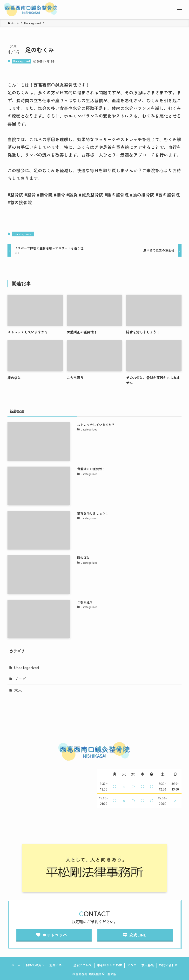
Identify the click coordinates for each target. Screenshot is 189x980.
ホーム (16, 965)
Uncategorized (21, 61)
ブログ (20, 679)
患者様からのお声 (109, 965)
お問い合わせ (168, 965)
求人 (18, 690)
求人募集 (148, 965)
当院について (83, 965)
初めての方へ (35, 965)
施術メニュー (59, 965)
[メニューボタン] (179, 10)
